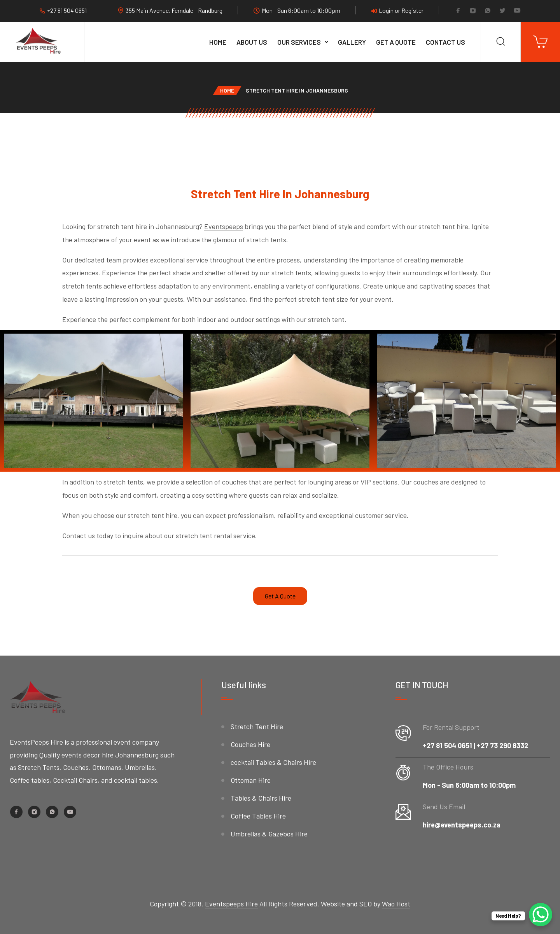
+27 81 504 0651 (67, 10)
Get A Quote (396, 42)
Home (218, 42)
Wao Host (396, 904)
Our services (299, 42)
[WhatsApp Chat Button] (541, 915)
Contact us (79, 535)
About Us (252, 42)
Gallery (352, 42)
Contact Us (445, 42)
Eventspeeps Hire (231, 904)
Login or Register (397, 10)
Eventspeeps (224, 226)
